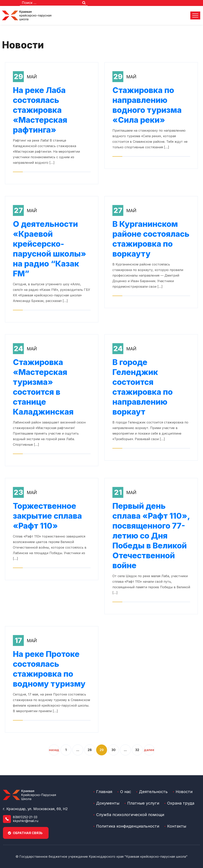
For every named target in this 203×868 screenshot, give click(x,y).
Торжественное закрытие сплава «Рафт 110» (47, 516)
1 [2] (66, 750)
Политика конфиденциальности (128, 826)
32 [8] (137, 750)
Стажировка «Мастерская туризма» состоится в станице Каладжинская (43, 387)
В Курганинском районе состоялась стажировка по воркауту (151, 239)
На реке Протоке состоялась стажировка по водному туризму (49, 669)
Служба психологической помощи (130, 815)
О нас (126, 792)
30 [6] (113, 750)
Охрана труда (181, 803)
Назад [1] (54, 750)
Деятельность (153, 792)
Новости (184, 792)
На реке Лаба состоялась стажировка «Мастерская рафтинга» (40, 110)
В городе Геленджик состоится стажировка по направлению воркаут (143, 387)
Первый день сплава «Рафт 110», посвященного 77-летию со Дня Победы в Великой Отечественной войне (151, 536)
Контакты (177, 826)
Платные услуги (143, 803)
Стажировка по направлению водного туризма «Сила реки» (147, 105)
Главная (104, 792)
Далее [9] (149, 750)
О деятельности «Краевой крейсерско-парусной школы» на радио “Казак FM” (50, 249)
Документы (108, 803)
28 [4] (90, 750)
